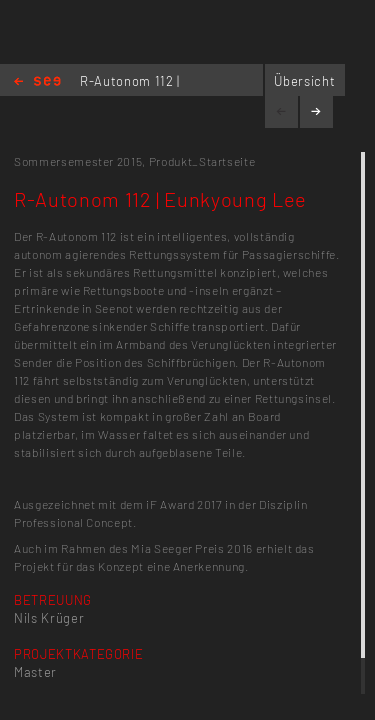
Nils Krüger (49, 618)
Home (37, 82)
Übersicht (304, 81)
